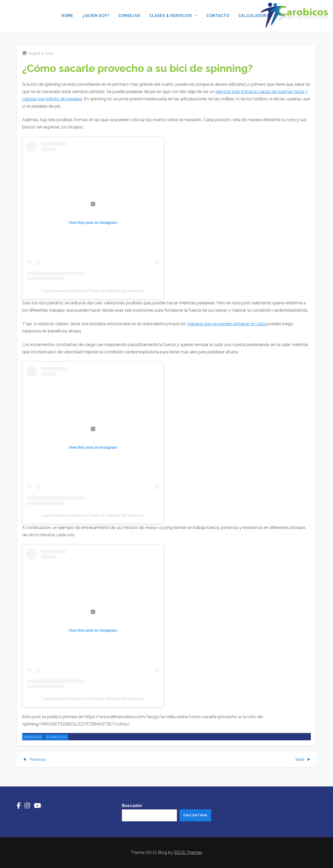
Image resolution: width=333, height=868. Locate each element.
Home (67, 16)
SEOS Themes (188, 852)
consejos (33, 737)
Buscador (132, 806)
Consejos (129, 16)
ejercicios (57, 737)
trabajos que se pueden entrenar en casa (227, 324)
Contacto (218, 16)
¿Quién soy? (96, 16)
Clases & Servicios (173, 16)
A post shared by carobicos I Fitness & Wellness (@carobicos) (93, 291)
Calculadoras (255, 16)
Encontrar (195, 815)
